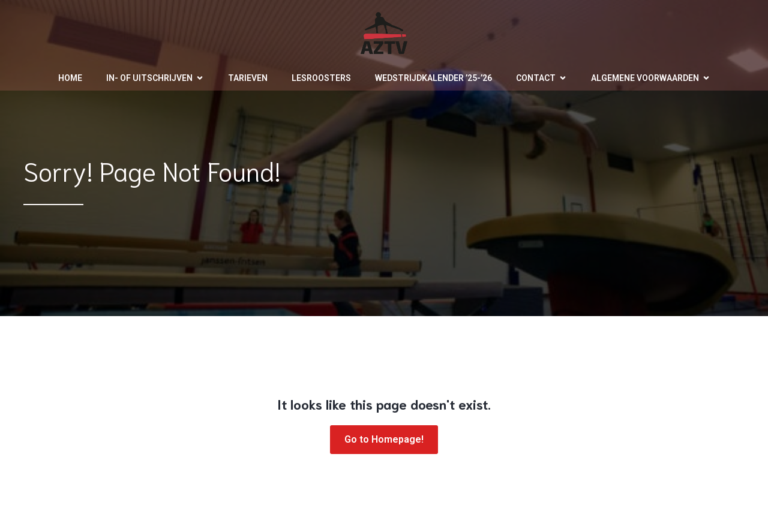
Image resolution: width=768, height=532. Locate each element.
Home (70, 78)
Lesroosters (321, 78)
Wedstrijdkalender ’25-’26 (433, 78)
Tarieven (248, 78)
